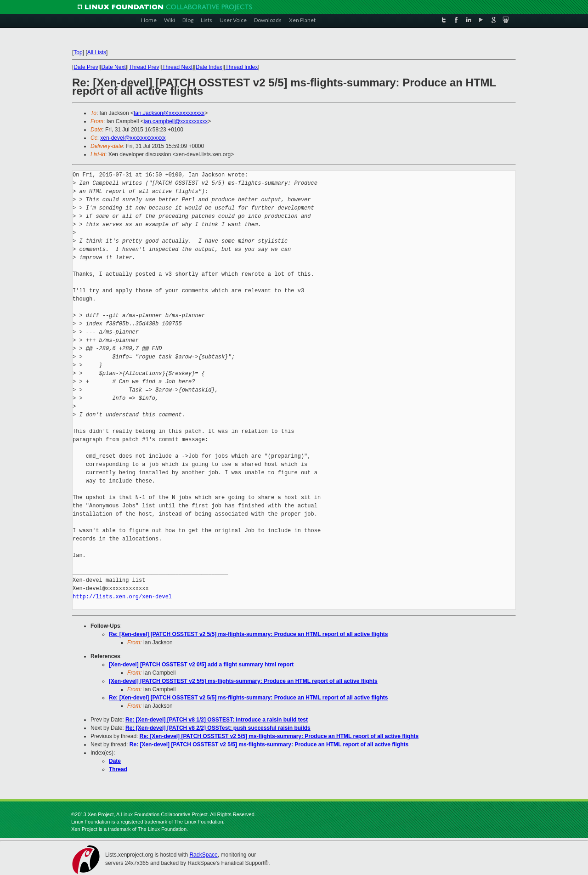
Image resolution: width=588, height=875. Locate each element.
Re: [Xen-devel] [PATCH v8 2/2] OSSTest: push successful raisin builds (218, 728)
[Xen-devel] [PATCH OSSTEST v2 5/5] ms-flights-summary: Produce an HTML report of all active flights (243, 681)
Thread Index (242, 67)
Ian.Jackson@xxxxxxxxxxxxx (169, 113)
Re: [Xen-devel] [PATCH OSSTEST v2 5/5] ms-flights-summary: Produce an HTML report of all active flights (248, 634)
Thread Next (177, 67)
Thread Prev (144, 67)
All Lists (97, 52)
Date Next (113, 67)
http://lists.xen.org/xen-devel (122, 597)
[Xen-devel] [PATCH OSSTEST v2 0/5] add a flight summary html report (201, 665)
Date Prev (86, 67)
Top (78, 52)
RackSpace (203, 855)
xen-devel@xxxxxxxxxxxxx (133, 138)
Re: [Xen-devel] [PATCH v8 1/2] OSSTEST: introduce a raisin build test (217, 720)
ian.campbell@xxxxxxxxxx (176, 121)
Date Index (209, 67)
